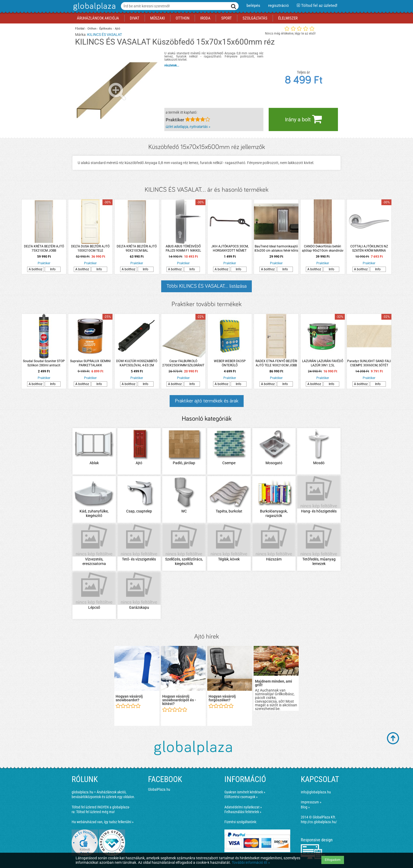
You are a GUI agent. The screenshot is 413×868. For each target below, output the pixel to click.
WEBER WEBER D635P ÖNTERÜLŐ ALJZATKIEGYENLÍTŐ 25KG (230, 363)
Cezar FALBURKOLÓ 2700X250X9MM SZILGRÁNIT (183, 363)
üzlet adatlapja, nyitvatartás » (188, 127)
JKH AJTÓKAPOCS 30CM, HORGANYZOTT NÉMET (230, 248)
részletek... (172, 65)
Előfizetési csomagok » (241, 797)
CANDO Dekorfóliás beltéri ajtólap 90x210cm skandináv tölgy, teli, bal (323, 249)
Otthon (92, 29)
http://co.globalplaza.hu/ (319, 822)
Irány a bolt (303, 119)
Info (53, 269)
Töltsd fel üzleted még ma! (95, 812)
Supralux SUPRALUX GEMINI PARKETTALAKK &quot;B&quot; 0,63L (90, 363)
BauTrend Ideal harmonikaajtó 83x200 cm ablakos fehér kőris (276, 248)
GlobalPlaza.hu (159, 789)
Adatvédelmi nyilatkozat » (243, 807)
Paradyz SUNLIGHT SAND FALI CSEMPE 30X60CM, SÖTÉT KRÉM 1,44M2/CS (369, 363)
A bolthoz (36, 269)
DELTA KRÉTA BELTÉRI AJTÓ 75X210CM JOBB (44, 248)
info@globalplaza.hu (316, 792)
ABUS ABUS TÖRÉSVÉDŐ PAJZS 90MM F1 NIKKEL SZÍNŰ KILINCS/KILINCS (183, 249)
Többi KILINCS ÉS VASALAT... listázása (206, 286)
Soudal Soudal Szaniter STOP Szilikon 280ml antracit (44, 363)
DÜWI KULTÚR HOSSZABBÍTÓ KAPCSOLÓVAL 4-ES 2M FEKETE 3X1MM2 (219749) (137, 363)
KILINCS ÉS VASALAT (105, 35)
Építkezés (106, 29)
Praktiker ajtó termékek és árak (207, 401)
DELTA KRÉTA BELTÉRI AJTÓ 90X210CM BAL (137, 248)
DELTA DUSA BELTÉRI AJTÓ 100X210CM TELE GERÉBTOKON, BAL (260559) (90, 249)
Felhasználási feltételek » (243, 812)
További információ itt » (251, 862)
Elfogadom (333, 860)
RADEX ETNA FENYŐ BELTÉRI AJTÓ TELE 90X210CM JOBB (276, 363)
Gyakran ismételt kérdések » (245, 792)
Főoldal (80, 29)
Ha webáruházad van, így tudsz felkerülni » (103, 822)
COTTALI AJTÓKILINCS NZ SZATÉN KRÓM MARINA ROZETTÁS (369, 249)
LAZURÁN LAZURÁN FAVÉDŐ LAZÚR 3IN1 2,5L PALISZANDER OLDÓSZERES (323, 363)
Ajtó (117, 29)
